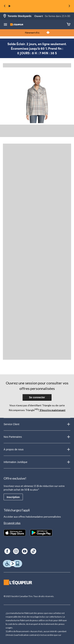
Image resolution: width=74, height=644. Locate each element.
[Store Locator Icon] (5, 16)
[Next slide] (69, 6)
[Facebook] (7, 551)
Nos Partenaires (37, 437)
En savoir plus (12, 523)
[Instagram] (16, 551)
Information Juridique (37, 462)
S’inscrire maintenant (52, 410)
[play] (10, 6)
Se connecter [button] (37, 397)
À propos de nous (37, 449)
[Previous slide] (5, 6)
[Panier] (69, 25)
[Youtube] (25, 551)
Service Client (37, 424)
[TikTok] (33, 551)
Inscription (13, 497)
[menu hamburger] (5, 25)
